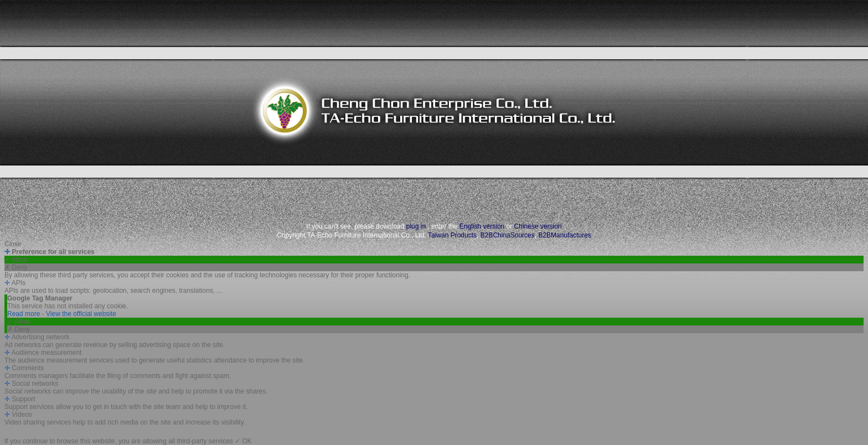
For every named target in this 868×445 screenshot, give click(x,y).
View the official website (81, 314)
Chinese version (538, 226)
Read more (25, 314)
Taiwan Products (452, 235)
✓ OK (243, 441)
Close (13, 244)
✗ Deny (16, 267)
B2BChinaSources (508, 235)
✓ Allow (16, 260)
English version (482, 226)
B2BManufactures (564, 235)
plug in (416, 226)
